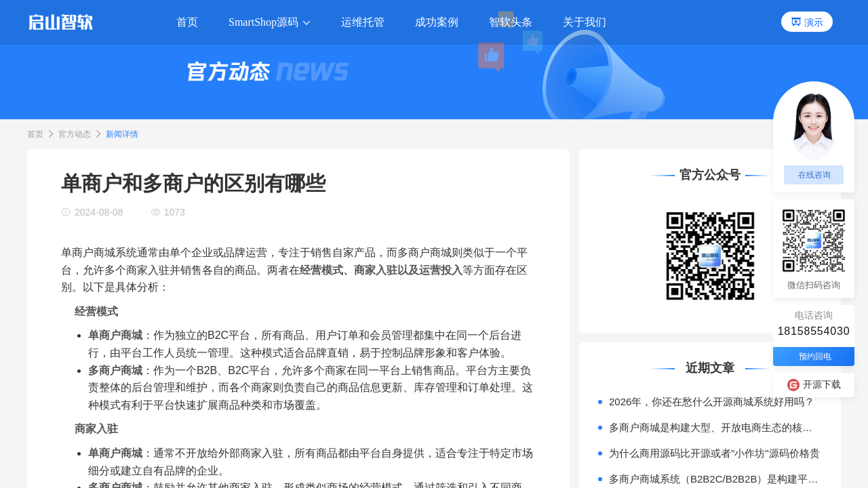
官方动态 (75, 134)
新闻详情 (122, 134)
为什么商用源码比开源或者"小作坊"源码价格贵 (714, 453)
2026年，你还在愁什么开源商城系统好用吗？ (712, 402)
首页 (35, 134)
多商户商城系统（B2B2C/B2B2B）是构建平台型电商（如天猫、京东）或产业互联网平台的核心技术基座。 (715, 479)
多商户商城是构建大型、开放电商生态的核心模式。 (715, 427)
